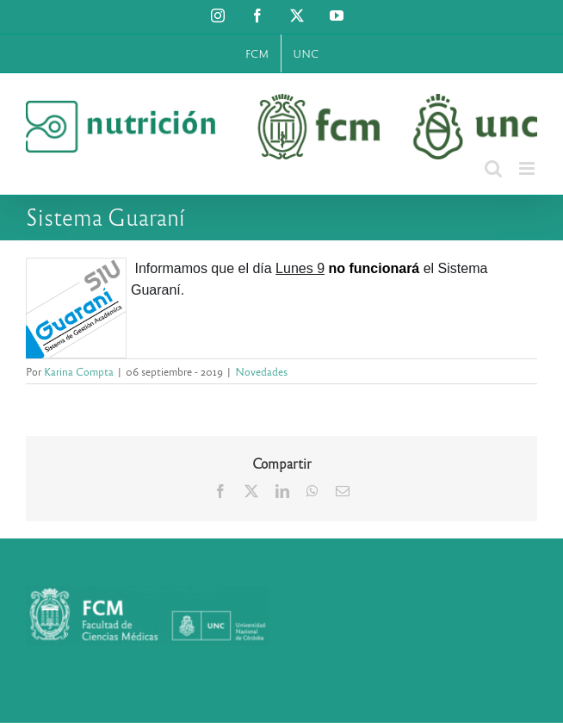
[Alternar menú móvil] (528, 168)
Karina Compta (79, 371)
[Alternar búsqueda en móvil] (493, 168)
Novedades (261, 371)
